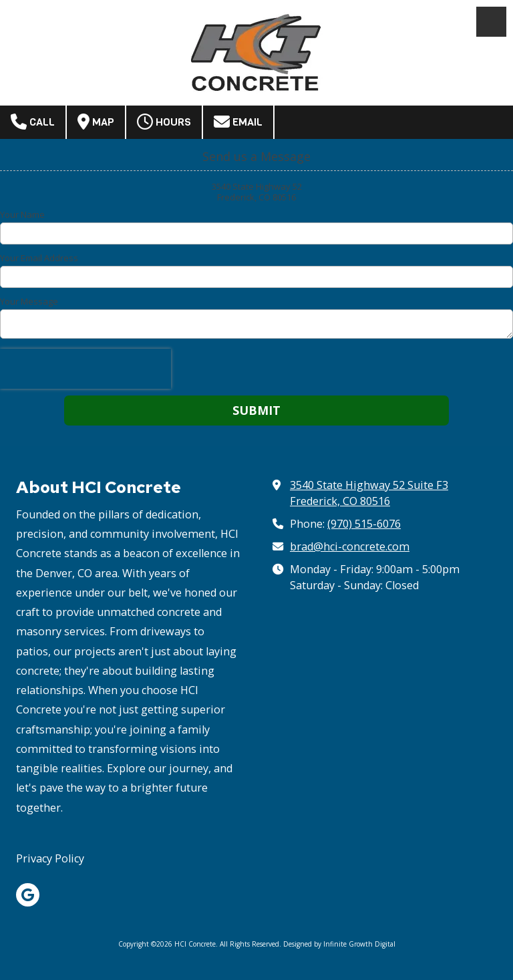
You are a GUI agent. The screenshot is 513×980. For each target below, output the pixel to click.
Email (238, 122)
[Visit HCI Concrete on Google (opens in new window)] (28, 895)
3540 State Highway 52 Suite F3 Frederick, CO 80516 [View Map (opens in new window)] (369, 493)
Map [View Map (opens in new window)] (96, 122)
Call (33, 122)
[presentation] (85, 369)
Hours (164, 122)
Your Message (29, 301)
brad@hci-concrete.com (350, 546)
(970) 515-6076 (364, 524)
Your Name (22, 214)
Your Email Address (39, 258)
